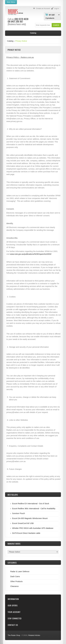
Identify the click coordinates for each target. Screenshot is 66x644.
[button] (56, 25)
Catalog (10, 41)
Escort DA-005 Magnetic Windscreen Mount (30, 518)
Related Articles (34, 635)
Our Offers (13, 605)
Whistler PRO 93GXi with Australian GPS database (33, 528)
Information (13, 599)
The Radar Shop (14, 635)
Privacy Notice (21, 41)
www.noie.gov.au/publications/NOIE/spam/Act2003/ (31, 254)
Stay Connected (15, 618)
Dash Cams (15, 576)
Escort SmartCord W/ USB (23, 523)
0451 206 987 (17, 21)
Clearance (14, 586)
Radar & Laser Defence (20, 571)
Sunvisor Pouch (18, 513)
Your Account (14, 612)
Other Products (16, 581)
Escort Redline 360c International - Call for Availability (34, 509)
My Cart (52, 15)
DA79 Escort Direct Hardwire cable (26, 533)
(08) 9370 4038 (21, 19)
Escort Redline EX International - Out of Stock (31, 504)
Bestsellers (13, 495)
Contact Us (13, 625)
